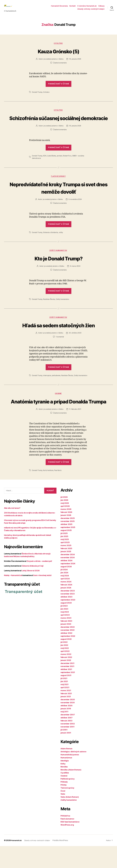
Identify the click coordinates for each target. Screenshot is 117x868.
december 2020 (68, 721)
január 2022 (66, 682)
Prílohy (64, 807)
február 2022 (66, 679)
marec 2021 (66, 712)
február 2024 (66, 607)
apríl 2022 (65, 673)
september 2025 (68, 549)
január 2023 (66, 646)
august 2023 (66, 625)
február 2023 (66, 643)
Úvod (63, 813)
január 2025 (66, 573)
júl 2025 (64, 555)
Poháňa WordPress (63, 862)
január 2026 (66, 537)
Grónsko (46, 95)
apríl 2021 (65, 709)
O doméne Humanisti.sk (87, 7)
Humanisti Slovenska (59, 7)
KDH (45, 167)
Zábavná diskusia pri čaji (32, 588)
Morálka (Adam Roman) (71, 792)
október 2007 (66, 740)
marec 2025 (66, 567)
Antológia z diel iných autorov (73, 774)
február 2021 (66, 715)
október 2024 (66, 582)
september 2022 (68, 658)
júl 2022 (64, 664)
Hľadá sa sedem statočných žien (58, 337)
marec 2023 (66, 640)
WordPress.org (67, 847)
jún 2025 (64, 558)
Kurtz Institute (48, 492)
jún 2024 (64, 595)
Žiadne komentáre (60, 66)
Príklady (64, 804)
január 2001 (66, 755)
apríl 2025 (65, 564)
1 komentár (60, 349)
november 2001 (68, 749)
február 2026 (66, 534)
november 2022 (68, 652)
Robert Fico (68, 167)
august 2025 (66, 552)
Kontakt (73, 7)
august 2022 (66, 661)
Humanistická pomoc (70, 777)
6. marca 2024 (75, 278)
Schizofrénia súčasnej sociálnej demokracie (59, 125)
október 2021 (66, 691)
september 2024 (68, 585)
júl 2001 (64, 752)
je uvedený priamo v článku (53, 62)
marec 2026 (66, 531)
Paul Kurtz (58, 492)
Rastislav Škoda (49, 311)
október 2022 (66, 655)
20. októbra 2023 (75, 345)
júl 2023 (64, 628)
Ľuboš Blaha (52, 167)
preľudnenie (57, 387)
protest (60, 167)
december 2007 (68, 737)
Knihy (63, 786)
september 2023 (68, 622)
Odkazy (101, 7)
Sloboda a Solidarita (51, 244)
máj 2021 (65, 706)
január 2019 (66, 731)
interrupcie (47, 387)
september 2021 (68, 694)
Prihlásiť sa (65, 838)
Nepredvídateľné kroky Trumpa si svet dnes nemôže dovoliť (59, 199)
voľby (61, 244)
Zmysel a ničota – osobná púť (39, 583)
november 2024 (68, 579)
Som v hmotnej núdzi (42, 597)
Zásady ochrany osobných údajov (91, 10)
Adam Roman (66, 771)
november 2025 (68, 543)
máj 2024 (65, 598)
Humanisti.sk (17, 862)
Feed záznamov (67, 841)
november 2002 (68, 746)
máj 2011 (64, 734)
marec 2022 (66, 676)
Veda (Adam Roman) (70, 819)
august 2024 (66, 589)
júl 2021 (64, 700)
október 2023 (66, 619)
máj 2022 (65, 670)
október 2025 (66, 546)
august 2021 (66, 697)
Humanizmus (66, 780)
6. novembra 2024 (75, 211)
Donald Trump (37, 95)
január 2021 (66, 718)
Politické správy (68, 801)
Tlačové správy (59, 187)
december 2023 (68, 613)
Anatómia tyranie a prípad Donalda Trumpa (58, 419)
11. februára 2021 (75, 431)
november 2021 (67, 688)
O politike (58, 47)
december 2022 (68, 649)
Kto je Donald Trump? (58, 270)
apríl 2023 (65, 637)
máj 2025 (65, 561)
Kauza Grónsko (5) (58, 54)
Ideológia (65, 783)
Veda (63, 816)
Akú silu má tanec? (12, 530)
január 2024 (66, 610)
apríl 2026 (65, 528)
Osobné (58, 408)
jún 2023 (64, 631)
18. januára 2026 (75, 62)
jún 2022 (64, 667)
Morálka (64, 789)
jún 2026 (64, 522)
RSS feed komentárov (70, 844)
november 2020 (68, 725)
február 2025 (66, 570)
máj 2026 (65, 525)
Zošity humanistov (58, 262)
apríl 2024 (65, 601)
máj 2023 (65, 634)
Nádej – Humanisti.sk (13, 597)
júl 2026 (64, 519)
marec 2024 (66, 604)
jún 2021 (64, 703)
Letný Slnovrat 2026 (31, 592)
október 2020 (66, 728)
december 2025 (68, 540)
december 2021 (67, 685)
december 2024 (68, 576)
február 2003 (66, 743)
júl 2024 (64, 592)
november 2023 (68, 616)
